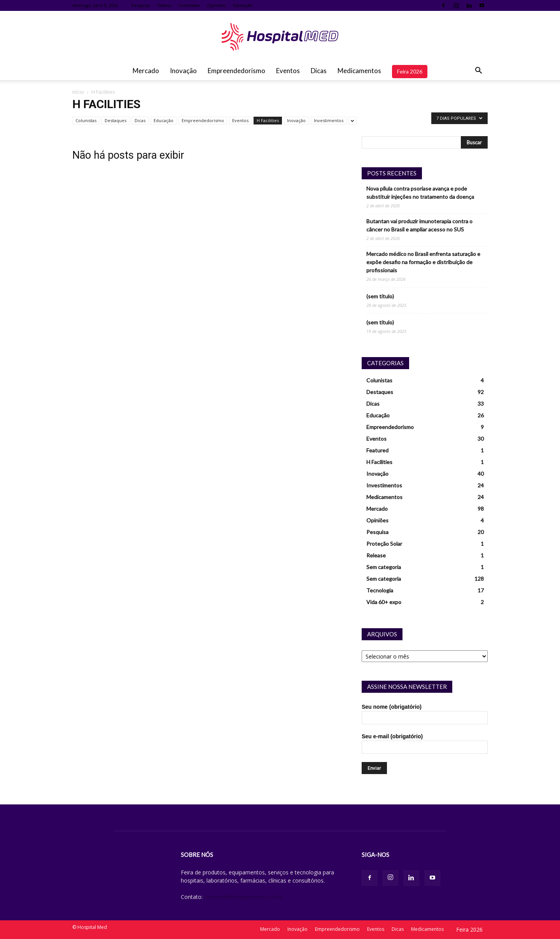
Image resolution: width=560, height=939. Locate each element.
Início (78, 92)
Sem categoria (384, 567)
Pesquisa (141, 5)
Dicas (319, 71)
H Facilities (268, 120)
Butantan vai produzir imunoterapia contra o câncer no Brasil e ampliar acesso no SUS (419, 225)
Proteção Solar (384, 544)
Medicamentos (359, 71)
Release (376, 555)
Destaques (115, 120)
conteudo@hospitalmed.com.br (244, 897)
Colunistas (189, 5)
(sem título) (380, 296)
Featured (377, 450)
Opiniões (216, 5)
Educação (243, 5)
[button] (478, 71)
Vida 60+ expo (384, 602)
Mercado (146, 71)
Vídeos (164, 5)
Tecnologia (380, 590)
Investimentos (329, 120)
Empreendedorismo (236, 71)
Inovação (183, 71)
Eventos (288, 71)
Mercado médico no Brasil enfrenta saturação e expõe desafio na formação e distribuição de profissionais (423, 262)
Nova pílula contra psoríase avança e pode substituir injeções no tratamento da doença (420, 193)
